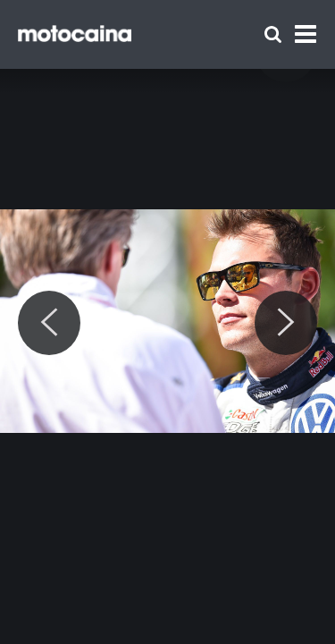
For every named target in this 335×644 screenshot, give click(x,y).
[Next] (286, 323)
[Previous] (49, 323)
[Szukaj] (273, 34)
